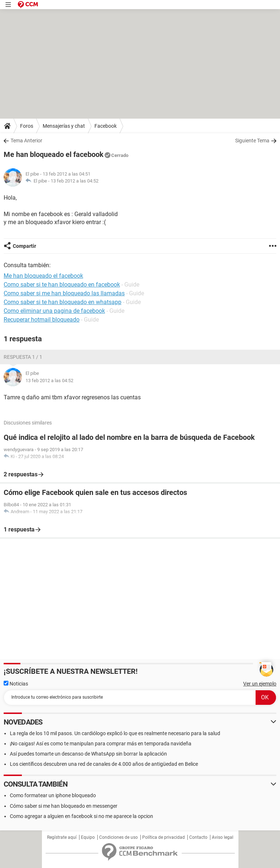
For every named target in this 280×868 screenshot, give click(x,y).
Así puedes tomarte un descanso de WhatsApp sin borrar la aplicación (88, 754)
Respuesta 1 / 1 (23, 357)
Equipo (88, 837)
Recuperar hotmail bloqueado (42, 320)
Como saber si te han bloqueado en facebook (62, 285)
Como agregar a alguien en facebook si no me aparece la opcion (81, 816)
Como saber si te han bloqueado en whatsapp (63, 302)
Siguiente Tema (252, 141)
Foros (27, 126)
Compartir (24, 246)
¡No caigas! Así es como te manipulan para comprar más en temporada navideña (101, 744)
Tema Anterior (26, 141)
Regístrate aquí (62, 837)
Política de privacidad (164, 837)
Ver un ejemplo (260, 684)
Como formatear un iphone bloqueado (53, 795)
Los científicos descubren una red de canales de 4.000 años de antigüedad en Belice (104, 764)
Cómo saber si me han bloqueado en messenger (64, 806)
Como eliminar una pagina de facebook (54, 311)
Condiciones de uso (118, 837)
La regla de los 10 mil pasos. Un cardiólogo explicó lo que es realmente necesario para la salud (115, 733)
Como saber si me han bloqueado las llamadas (64, 293)
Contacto (198, 837)
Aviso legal (223, 837)
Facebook (106, 126)
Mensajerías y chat (64, 126)
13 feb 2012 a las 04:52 (75, 181)
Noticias (16, 684)
